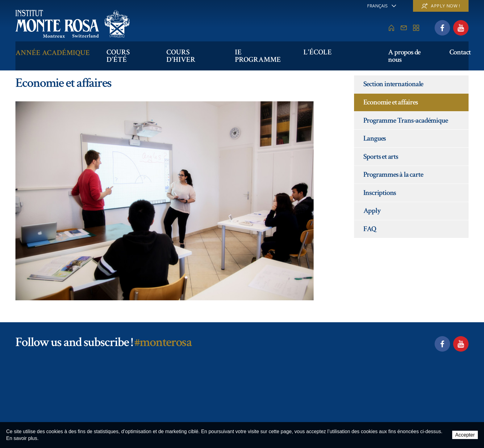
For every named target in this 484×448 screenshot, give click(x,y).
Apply (372, 211)
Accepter (465, 435)
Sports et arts (381, 156)
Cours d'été (131, 51)
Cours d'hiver (199, 51)
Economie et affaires (391, 102)
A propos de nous (405, 51)
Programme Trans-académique (406, 120)
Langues (375, 138)
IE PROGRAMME (272, 51)
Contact (458, 51)
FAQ (370, 229)
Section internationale (393, 84)
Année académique (53, 51)
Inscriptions (380, 193)
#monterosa (163, 342)
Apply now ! (441, 6)
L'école (332, 51)
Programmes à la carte (393, 174)
